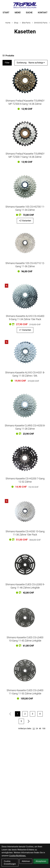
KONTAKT (43, 13)
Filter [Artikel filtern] (7, 63)
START (6, 13)
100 (44, 728)
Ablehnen (26, 861)
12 (34, 728)
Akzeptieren (41, 861)
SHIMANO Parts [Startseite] (41, 23)
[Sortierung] (37, 63)
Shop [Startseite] (16, 23)
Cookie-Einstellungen (10, 863)
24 (37, 728)
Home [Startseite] (8, 23)
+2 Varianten (25, 221)
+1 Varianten (25, 330)
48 (40, 728)
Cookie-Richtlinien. (18, 856)
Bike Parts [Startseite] (26, 23)
